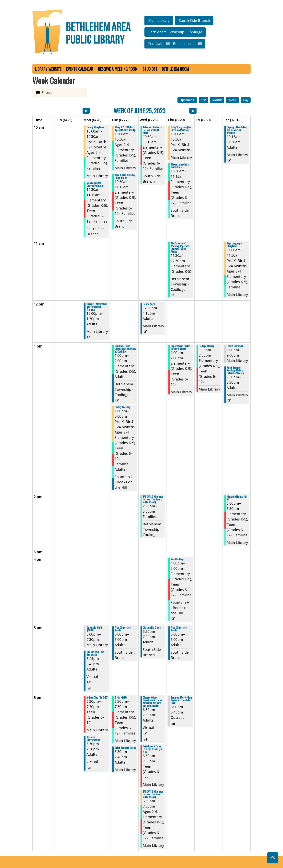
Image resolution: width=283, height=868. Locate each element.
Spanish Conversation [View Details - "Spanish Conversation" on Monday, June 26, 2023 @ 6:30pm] (93, 738)
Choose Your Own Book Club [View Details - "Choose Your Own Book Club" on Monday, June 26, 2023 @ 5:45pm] (95, 653)
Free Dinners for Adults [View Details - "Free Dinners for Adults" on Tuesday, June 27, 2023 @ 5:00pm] (123, 629)
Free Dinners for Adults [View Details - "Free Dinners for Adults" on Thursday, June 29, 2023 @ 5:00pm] (179, 629)
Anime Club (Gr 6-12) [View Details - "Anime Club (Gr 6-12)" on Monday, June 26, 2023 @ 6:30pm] (97, 697)
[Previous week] (86, 111)
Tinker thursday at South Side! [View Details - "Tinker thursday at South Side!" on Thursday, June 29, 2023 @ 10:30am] (180, 166)
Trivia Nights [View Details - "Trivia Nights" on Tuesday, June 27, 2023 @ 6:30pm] (121, 697)
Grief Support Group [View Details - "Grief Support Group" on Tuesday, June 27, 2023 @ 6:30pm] (125, 748)
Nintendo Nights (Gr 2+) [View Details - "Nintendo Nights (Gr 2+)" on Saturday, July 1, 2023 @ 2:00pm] (237, 498)
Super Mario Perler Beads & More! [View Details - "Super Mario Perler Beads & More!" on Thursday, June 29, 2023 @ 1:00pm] (180, 347)
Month (217, 100)
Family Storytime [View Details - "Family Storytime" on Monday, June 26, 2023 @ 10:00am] (95, 127)
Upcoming (187, 100)
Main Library (159, 20)
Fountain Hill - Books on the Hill (175, 44)
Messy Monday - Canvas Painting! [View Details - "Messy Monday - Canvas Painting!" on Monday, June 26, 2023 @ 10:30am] (95, 184)
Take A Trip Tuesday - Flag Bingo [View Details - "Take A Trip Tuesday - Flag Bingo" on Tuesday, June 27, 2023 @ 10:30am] (125, 176)
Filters (46, 92)
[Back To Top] (273, 858)
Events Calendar (80, 69)
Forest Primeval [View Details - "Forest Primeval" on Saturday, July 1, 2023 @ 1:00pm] (235, 346)
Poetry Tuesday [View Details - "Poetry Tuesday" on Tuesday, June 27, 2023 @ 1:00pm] (122, 407)
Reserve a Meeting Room (118, 69)
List (203, 100)
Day (246, 100)
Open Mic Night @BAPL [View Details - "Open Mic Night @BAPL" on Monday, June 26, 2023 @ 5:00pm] (94, 629)
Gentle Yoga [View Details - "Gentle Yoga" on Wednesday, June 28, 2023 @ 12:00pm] (149, 304)
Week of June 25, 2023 (140, 111)
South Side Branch (194, 20)
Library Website (48, 69)
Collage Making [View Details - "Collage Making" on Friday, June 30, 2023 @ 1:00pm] (206, 346)
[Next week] (193, 111)
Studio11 (150, 69)
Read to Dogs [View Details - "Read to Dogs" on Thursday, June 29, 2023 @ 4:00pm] (177, 559)
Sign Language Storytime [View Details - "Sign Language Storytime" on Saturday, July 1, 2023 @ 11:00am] (234, 245)
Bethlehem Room (175, 69)
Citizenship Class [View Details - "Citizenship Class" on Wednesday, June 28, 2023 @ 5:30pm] (152, 627)
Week (232, 100)
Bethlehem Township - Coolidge (175, 32)
